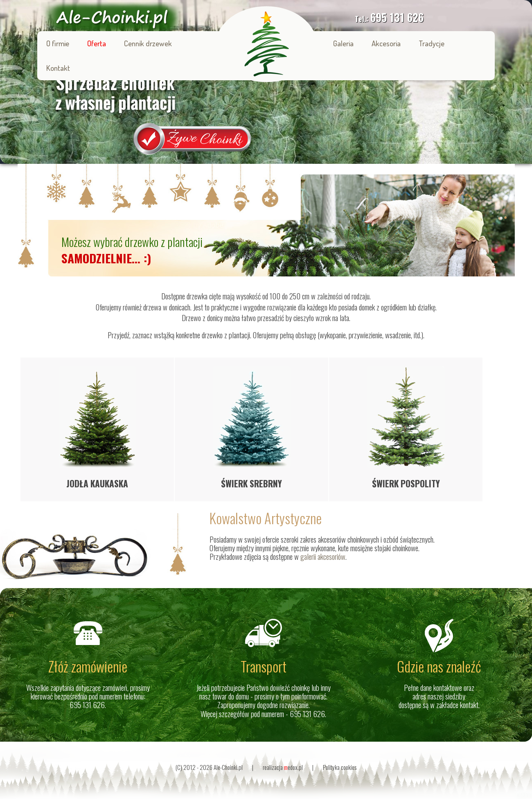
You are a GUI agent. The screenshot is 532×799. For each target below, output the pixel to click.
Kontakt (58, 68)
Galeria (343, 43)
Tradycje (432, 43)
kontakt (469, 705)
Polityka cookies (340, 767)
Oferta (97, 43)
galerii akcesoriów (323, 556)
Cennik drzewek (148, 43)
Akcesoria (386, 43)
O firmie (58, 43)
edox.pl (293, 767)
